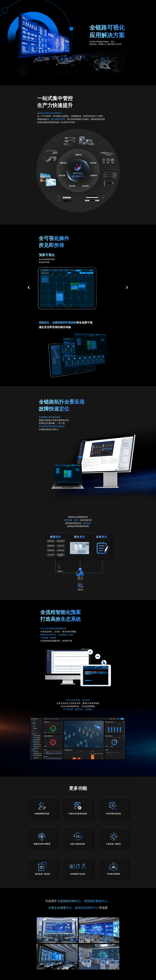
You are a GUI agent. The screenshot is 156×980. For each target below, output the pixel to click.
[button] (29, 288)
